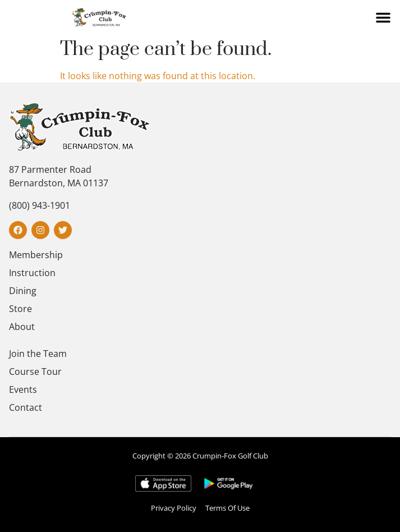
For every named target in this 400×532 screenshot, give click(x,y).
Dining (23, 291)
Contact (26, 407)
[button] (383, 17)
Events (23, 389)
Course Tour (35, 372)
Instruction (32, 273)
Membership (36, 255)
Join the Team (38, 354)
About (22, 327)
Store (20, 309)
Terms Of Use (227, 508)
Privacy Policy (174, 508)
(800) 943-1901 (40, 205)
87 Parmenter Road (50, 169)
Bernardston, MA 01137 (59, 183)
